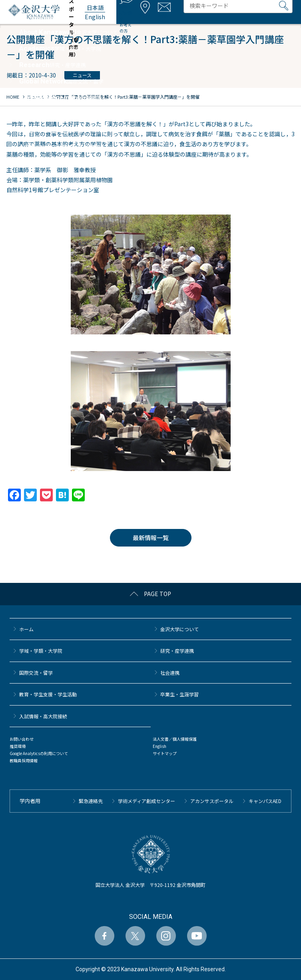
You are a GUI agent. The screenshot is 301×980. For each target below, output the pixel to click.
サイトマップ (165, 753)
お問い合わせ (22, 739)
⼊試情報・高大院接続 (43, 716)
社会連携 (170, 673)
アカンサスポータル (212, 801)
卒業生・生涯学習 (179, 694)
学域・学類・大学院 (41, 651)
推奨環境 (18, 746)
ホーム (26, 629)
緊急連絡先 (91, 801)
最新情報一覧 (151, 538)
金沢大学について (179, 629)
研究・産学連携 (177, 651)
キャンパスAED (265, 801)
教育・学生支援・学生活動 (48, 694)
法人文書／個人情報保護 (175, 739)
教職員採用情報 (24, 760)
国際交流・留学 (36, 673)
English (159, 746)
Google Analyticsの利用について (39, 753)
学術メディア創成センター (147, 801)
